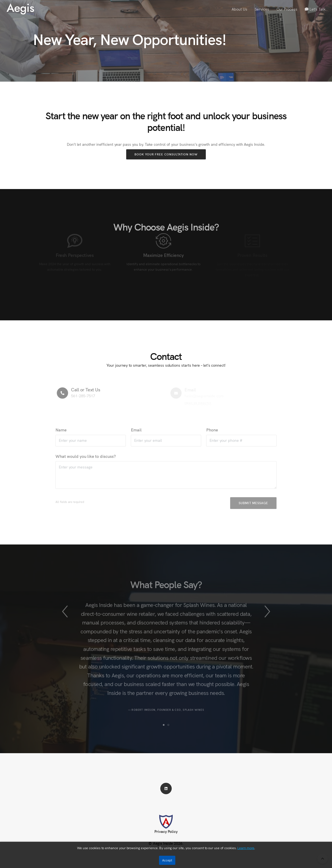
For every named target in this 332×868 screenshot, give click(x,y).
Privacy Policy (166, 831)
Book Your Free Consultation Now (166, 154)
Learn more (246, 848)
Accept (167, 860)
